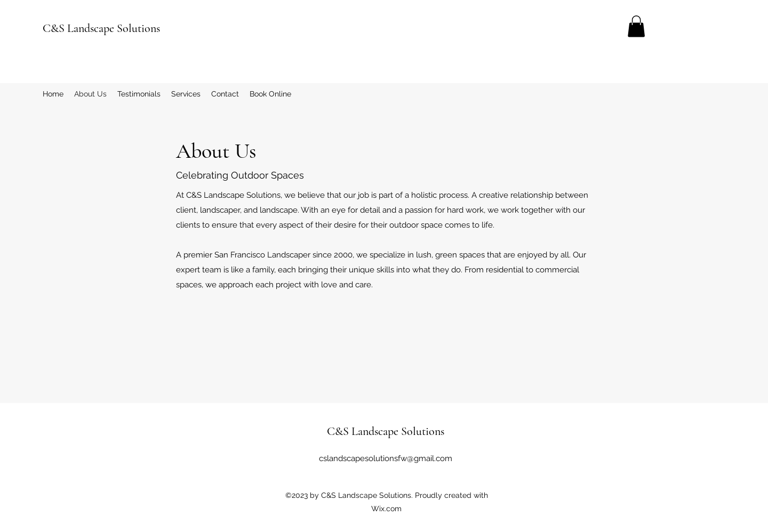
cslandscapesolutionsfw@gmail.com (386, 458)
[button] (636, 26)
